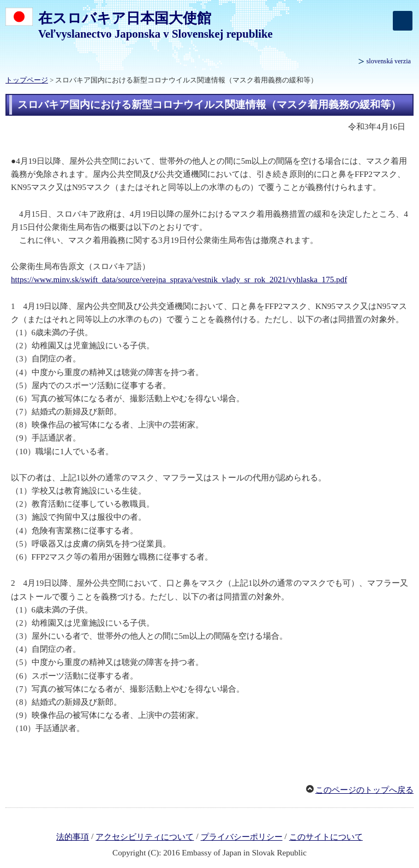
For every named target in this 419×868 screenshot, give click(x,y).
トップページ (27, 80)
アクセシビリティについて (145, 837)
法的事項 (73, 837)
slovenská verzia (389, 61)
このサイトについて (326, 837)
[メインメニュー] (403, 21)
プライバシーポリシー (242, 837)
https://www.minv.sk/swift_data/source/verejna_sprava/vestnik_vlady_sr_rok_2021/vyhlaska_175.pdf (179, 280)
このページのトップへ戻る (364, 790)
